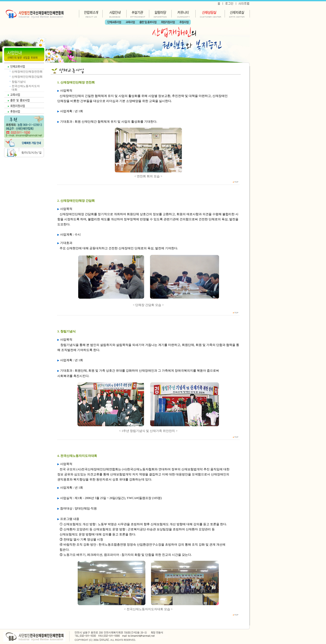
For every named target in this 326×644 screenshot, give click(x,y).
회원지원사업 (168, 22)
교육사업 (130, 22)
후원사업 (184, 22)
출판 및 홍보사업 (148, 22)
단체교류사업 (114, 22)
